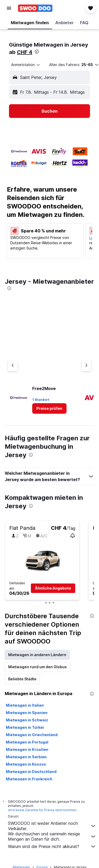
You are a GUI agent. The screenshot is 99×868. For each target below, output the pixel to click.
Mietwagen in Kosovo (26, 764)
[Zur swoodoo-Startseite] (35, 8)
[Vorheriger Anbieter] (13, 366)
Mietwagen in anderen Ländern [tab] (37, 655)
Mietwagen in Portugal (27, 742)
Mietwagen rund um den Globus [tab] (37, 667)
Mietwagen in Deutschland (31, 772)
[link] (49, 408)
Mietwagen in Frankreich (29, 779)
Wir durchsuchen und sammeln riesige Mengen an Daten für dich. (52, 836)
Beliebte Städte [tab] (22, 679)
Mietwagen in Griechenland (32, 735)
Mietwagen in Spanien (27, 713)
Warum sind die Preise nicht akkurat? (52, 846)
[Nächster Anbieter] (86, 366)
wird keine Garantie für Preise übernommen (42, 810)
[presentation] (37, 52)
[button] (9, 8)
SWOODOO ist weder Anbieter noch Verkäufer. (52, 826)
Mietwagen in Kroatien (27, 749)
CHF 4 (25, 52)
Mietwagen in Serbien (26, 757)
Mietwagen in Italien (25, 705)
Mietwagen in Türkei (25, 727)
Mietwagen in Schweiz (27, 720)
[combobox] (26, 65)
